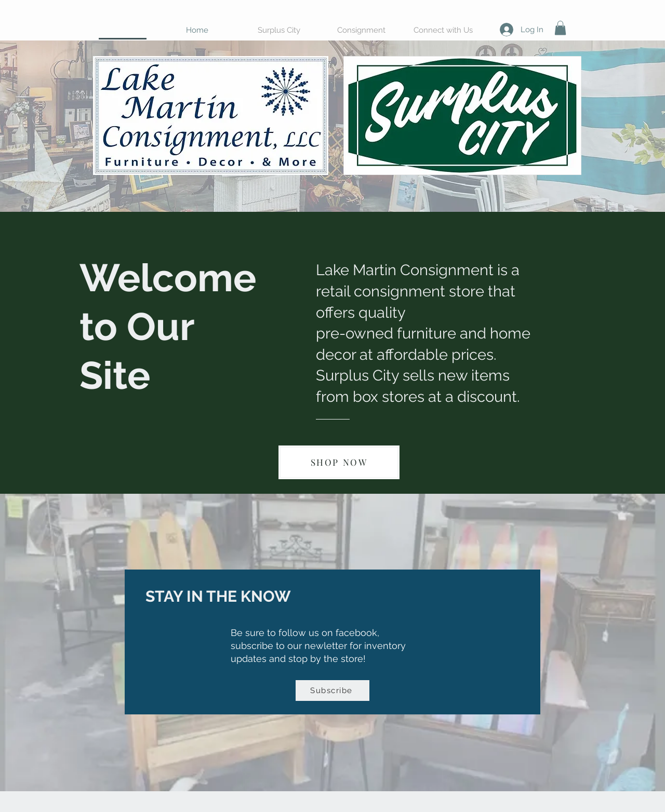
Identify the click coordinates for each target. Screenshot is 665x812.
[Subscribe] (332, 691)
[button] (560, 28)
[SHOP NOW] (339, 462)
